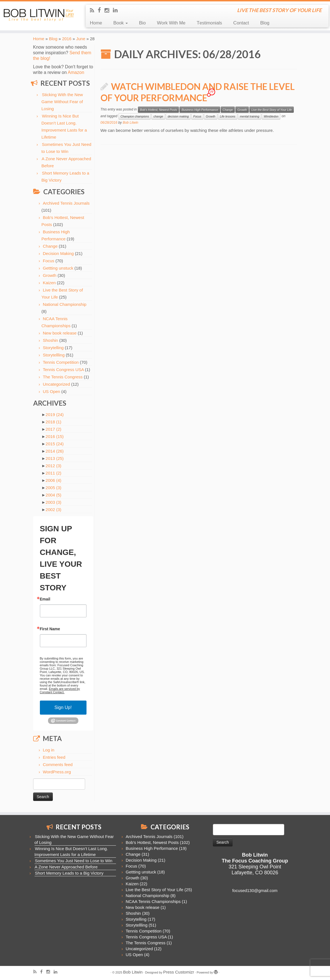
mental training (250, 116)
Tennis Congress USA (63, 370)
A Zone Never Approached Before (66, 867)
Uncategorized (57, 384)
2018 (53, 422)
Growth (50, 275)
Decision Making (58, 253)
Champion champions (135, 116)
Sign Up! (63, 707)
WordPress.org (57, 772)
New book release (60, 333)
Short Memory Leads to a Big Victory (69, 873)
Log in (49, 750)
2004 (53, 495)
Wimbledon (271, 116)
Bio (142, 23)
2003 (53, 502)
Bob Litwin (130, 123)
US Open (52, 391)
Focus (49, 261)
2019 (54, 415)
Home (96, 23)
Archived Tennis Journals (66, 203)
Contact (241, 23)
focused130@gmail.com (255, 890)
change (158, 116)
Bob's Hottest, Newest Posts (158, 110)
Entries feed (54, 757)
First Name (50, 629)
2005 (53, 488)
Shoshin (51, 340)
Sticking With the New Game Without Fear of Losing (62, 102)
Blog (265, 23)
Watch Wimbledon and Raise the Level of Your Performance (198, 92)
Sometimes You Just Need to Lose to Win (74, 861)
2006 (53, 480)
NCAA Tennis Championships (153, 901)
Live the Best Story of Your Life (272, 110)
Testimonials (209, 23)
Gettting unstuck (58, 268)
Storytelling (53, 348)
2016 (67, 39)
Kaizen (49, 283)
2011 (53, 473)
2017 (53, 429)
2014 (54, 451)
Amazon (76, 72)
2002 (53, 510)
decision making (178, 116)
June (81, 39)
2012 (53, 466)
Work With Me (171, 23)
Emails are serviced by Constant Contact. (60, 690)
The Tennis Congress (63, 377)
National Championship (65, 304)
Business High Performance (200, 110)
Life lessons (228, 116)
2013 (54, 458)
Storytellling (54, 355)
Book (120, 23)
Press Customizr (179, 972)
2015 (54, 444)
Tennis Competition (61, 362)
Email (45, 599)
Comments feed (58, 765)
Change (50, 246)
